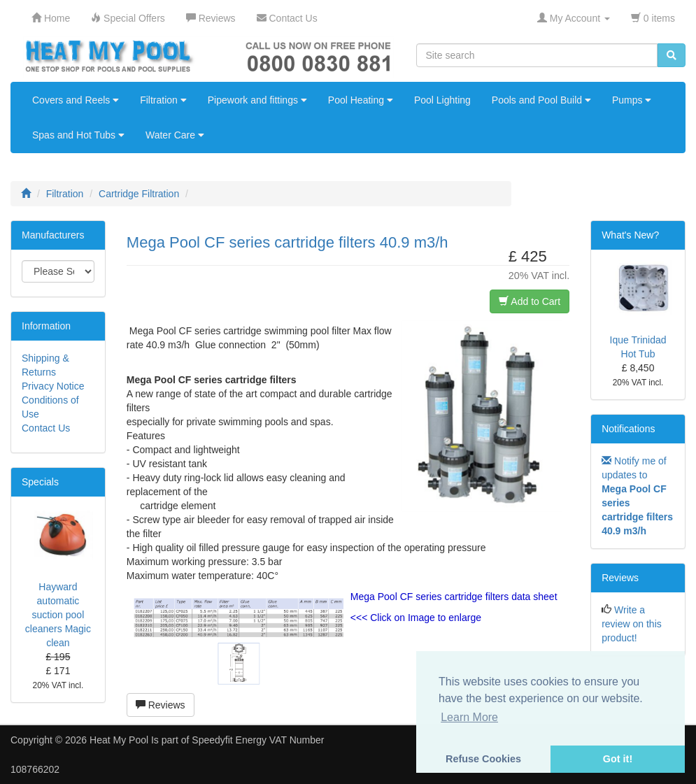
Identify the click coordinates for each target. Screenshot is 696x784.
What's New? (630, 235)
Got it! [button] (618, 759)
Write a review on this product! (632, 624)
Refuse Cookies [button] (483, 759)
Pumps (632, 100)
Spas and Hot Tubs (78, 135)
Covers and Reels (76, 100)
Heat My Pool (119, 740)
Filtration (163, 100)
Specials (40, 482)
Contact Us (46, 428)
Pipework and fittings (257, 100)
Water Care (175, 135)
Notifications (628, 429)
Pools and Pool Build (541, 100)
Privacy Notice (53, 386)
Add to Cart (530, 301)
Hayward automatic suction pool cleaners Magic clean (58, 615)
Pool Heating (361, 100)
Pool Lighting (442, 100)
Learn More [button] (469, 717)
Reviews (161, 705)
